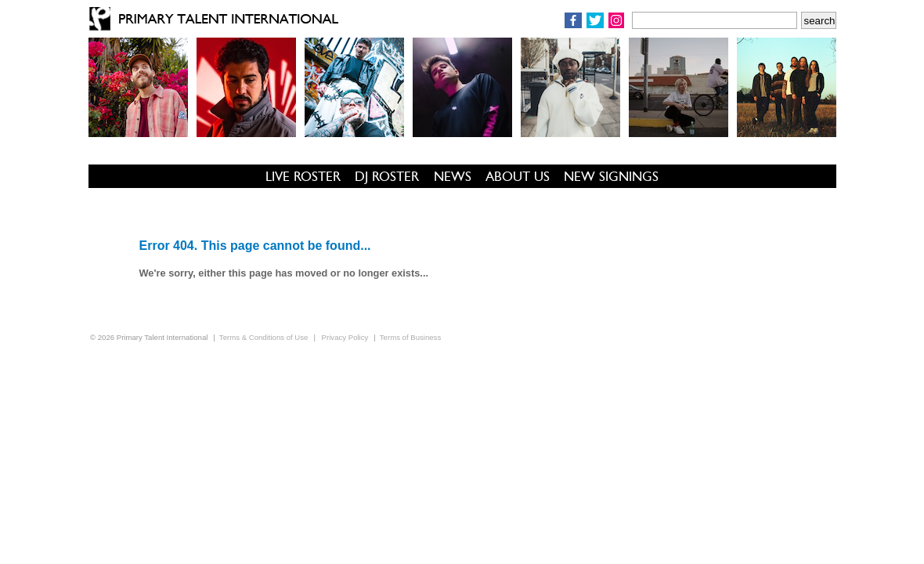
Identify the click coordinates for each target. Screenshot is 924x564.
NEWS (453, 176)
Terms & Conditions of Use (264, 337)
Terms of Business (410, 337)
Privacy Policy (345, 337)
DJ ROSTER (387, 176)
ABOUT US (518, 176)
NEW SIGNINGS (611, 176)
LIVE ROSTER (303, 176)
